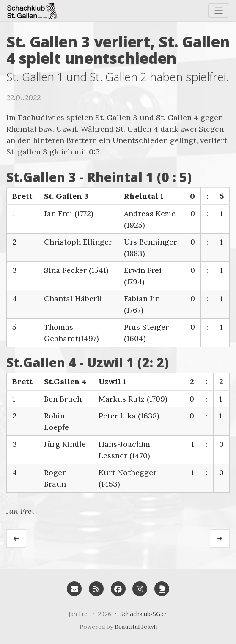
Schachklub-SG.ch (144, 614)
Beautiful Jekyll (136, 627)
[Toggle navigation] (219, 11)
